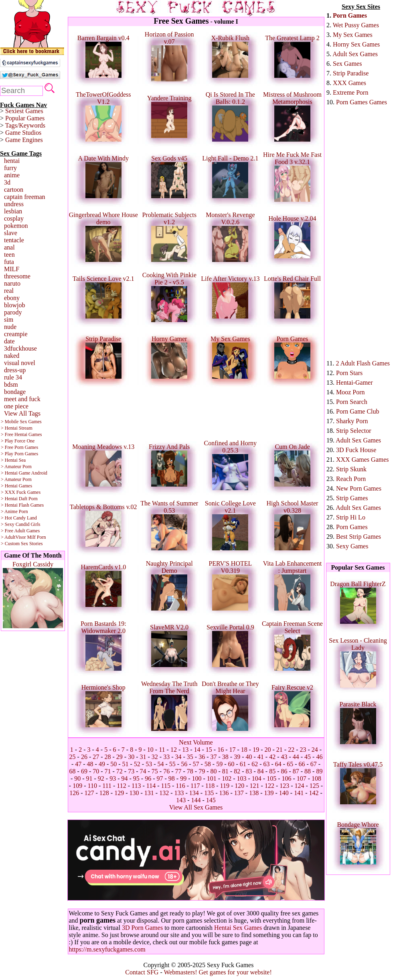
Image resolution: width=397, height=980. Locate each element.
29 (120, 757)
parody (13, 312)
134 (194, 793)
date (9, 341)
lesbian (13, 211)
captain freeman (25, 197)
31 (143, 757)
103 (241, 778)
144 (196, 800)
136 (224, 793)
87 (296, 771)
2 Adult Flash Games (363, 363)
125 (314, 786)
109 (77, 786)
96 (148, 778)
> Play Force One (18, 441)
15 (209, 750)
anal (9, 247)
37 (213, 757)
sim (9, 320)
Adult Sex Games (355, 54)
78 (190, 771)
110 (92, 786)
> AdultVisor (13, 537)
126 (74, 793)
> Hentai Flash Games (22, 505)
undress (14, 204)
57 (196, 764)
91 (89, 778)
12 (174, 750)
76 (166, 771)
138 (254, 793)
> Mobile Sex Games (21, 422)
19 (256, 750)
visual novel (20, 363)
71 (108, 771)
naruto (12, 283)
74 (143, 771)
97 (160, 778)
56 (184, 764)
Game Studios (23, 133)
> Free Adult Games (20, 531)
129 (119, 793)
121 (255, 786)
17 (233, 750)
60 (231, 764)
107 (302, 778)
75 (155, 771)
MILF (12, 269)
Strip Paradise (351, 73)
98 (172, 778)
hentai (12, 161)
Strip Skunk (351, 469)
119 (224, 786)
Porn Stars (349, 373)
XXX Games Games (363, 460)
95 (136, 778)
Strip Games (352, 498)
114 (151, 786)
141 (299, 793)
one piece (16, 406)
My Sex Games (353, 35)
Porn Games (350, 15)
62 (255, 764)
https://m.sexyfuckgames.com (107, 949)
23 (303, 750)
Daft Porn (28, 499)
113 (136, 786)
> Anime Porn (14, 511)
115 (166, 786)
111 (107, 786)
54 (161, 764)
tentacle (14, 240)
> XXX (8, 492)
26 (84, 757)
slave (11, 233)
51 (126, 764)
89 (319, 771)
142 (314, 793)
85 (272, 771)
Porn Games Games (362, 102)
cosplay (14, 218)
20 (268, 750)
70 (96, 771)
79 (202, 771)
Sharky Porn (352, 421)
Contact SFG (142, 972)
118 (210, 786)
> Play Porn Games (19, 454)
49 (102, 764)
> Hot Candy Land (19, 518)
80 (213, 771)
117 (195, 786)
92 (101, 778)
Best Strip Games (359, 537)
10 (150, 750)
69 (84, 771)
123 (284, 786)
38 (225, 757)
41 (261, 757)
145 (211, 800)
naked (12, 356)
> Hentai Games (16, 486)
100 (196, 778)
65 (290, 764)
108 (316, 778)
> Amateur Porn (16, 467)
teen (9, 255)
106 (286, 778)
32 (155, 757)
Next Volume (196, 742)
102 (227, 778)
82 (237, 771)
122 (269, 786)
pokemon (16, 226)
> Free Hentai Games (21, 434)
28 (108, 757)
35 (190, 757)
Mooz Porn (350, 392)
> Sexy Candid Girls (20, 524)
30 (131, 757)
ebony (12, 298)
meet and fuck (22, 399)
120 (239, 786)
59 (219, 764)
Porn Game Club (358, 411)
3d (7, 182)
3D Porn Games (142, 928)
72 (120, 771)
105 (271, 778)
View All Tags (22, 413)
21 (280, 750)
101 (212, 778)
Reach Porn (351, 479)
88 (308, 771)
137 (239, 793)
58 (208, 764)
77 (178, 771)
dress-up (15, 370)
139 (269, 793)
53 (149, 764)
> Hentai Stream (17, 428)
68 (73, 771)
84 (261, 771)
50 (113, 764)
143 (181, 800)
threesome (17, 276)
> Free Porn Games (19, 447)
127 (89, 793)
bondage (15, 392)
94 (125, 778)
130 (134, 793)
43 (284, 757)
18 (244, 750)
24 (315, 750)
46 (319, 757)
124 (300, 786)
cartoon (14, 190)
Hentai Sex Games (238, 928)
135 (209, 793)
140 (284, 793)
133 (179, 793)
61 (243, 764)
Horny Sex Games (356, 44)
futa (9, 262)
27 (96, 757)
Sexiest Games (24, 111)
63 (266, 764)
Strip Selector (354, 431)
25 (73, 757)
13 (185, 750)
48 (90, 764)
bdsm (11, 384)
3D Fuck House (356, 450)
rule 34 (13, 377)
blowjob (14, 305)
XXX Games (349, 83)
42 (272, 757)
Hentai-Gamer (354, 382)
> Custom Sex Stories (22, 544)
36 (202, 757)
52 (137, 764)
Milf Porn (36, 537)
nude (10, 327)
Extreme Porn (350, 92)
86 (284, 771)
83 (249, 771)
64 (278, 764)
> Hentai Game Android (24, 473)
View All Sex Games (196, 807)
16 (221, 750)
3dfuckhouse (20, 348)
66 (302, 764)
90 (77, 778)
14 (197, 750)
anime (12, 175)
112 (121, 786)
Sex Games (347, 64)
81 (225, 771)
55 (172, 764)
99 (183, 778)
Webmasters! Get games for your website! (218, 972)
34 (178, 757)
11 (162, 750)
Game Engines (24, 140)
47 (78, 764)
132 (164, 793)
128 (104, 793)
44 (296, 757)
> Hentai (9, 499)
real (9, 291)
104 (257, 778)
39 (237, 757)
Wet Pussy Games (356, 25)
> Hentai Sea (13, 460)
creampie (16, 334)
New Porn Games (359, 488)
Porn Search (352, 402)
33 (166, 757)
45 (308, 757)
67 (314, 764)
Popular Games (25, 118)
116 (180, 786)
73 (131, 771)
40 (249, 757)
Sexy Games (352, 546)
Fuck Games (28, 492)
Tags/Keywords (25, 125)
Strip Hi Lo (351, 517)
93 (113, 778)
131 (149, 793)
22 (291, 750)
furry (10, 168)
